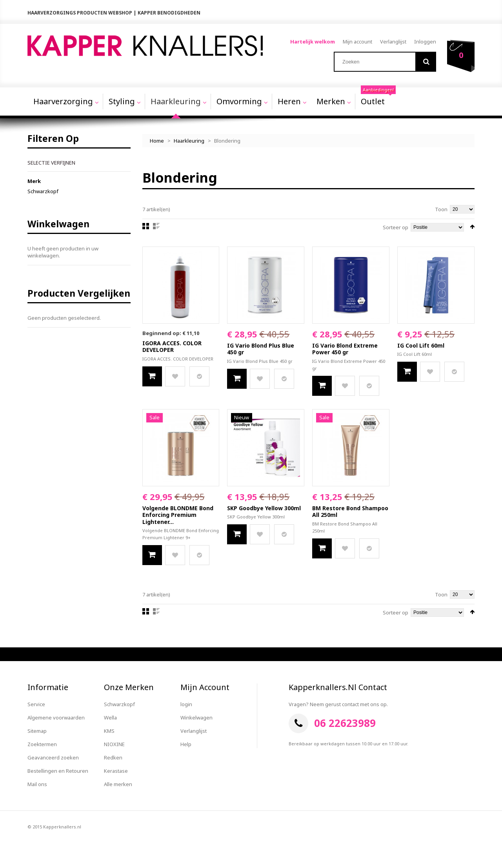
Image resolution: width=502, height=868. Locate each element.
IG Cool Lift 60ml (421, 345)
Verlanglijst (393, 42)
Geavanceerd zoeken (53, 757)
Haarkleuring (189, 141)
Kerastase (116, 771)
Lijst (156, 226)
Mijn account (357, 42)
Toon (441, 209)
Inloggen (425, 42)
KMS (109, 731)
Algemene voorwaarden (56, 718)
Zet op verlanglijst (175, 376)
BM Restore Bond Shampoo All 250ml (350, 512)
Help (186, 744)
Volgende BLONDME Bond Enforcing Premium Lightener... (178, 515)
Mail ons (37, 784)
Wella (110, 718)
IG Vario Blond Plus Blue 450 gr (261, 349)
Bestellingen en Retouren (58, 771)
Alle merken (118, 784)
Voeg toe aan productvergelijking (199, 376)
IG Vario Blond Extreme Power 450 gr (345, 349)
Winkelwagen (196, 718)
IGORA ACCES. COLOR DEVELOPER (172, 347)
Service (36, 704)
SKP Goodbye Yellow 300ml (264, 508)
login (186, 704)
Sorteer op (396, 227)
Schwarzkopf (43, 191)
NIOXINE (114, 744)
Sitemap (37, 731)
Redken (113, 757)
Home (157, 141)
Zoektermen (42, 744)
